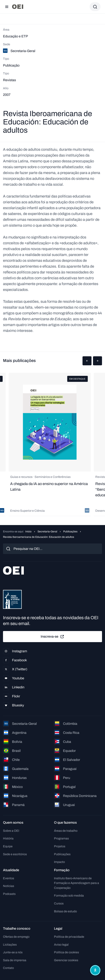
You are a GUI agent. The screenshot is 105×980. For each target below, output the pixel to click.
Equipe (8, 846)
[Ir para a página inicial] (18, 7)
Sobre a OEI (11, 831)
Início (28, 532)
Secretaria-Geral (47, 532)
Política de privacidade (69, 937)
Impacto (59, 862)
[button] (87, 361)
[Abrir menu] (7, 7)
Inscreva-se (52, 637)
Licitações (10, 945)
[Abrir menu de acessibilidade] (95, 970)
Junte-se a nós (13, 952)
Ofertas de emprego (16, 937)
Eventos (9, 878)
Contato (8, 968)
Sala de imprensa (15, 960)
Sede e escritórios (15, 854)
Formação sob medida (69, 896)
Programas (61, 838)
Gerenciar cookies (66, 960)
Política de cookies (66, 952)
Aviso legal (61, 945)
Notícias (9, 886)
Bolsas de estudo (65, 911)
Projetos (60, 846)
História (8, 838)
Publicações (70, 532)
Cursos (59, 903)
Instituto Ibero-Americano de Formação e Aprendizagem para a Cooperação (76, 883)
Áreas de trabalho (66, 831)
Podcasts (9, 894)
